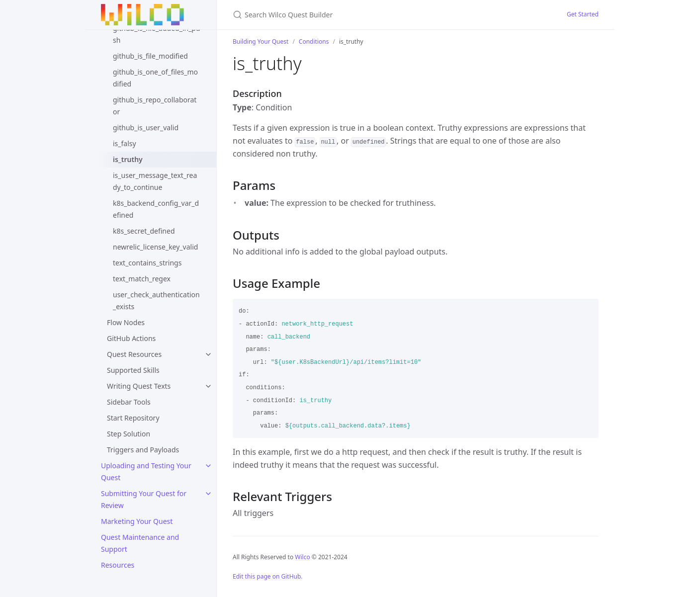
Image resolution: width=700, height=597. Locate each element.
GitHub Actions (131, 338)
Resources (118, 565)
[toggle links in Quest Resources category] (208, 354)
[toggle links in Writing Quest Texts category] (208, 386)
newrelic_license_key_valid (155, 247)
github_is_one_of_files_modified (155, 78)
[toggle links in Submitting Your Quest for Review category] (208, 494)
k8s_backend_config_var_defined (156, 209)
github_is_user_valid (146, 128)
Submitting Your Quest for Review (144, 499)
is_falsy (125, 143)
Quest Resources (134, 354)
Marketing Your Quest (137, 521)
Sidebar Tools (129, 402)
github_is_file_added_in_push (157, 34)
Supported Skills (133, 370)
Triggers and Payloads (143, 450)
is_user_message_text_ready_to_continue (155, 181)
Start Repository (133, 418)
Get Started (583, 14)
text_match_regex (142, 279)
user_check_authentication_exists (156, 300)
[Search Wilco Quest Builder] (350, 15)
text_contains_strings (147, 263)
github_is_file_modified (150, 56)
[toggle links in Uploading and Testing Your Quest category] (208, 466)
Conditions (314, 42)
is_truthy (128, 159)
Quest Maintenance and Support (140, 543)
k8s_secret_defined (144, 231)
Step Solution (129, 434)
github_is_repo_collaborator (155, 106)
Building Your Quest (261, 42)
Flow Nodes (126, 322)
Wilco (302, 557)
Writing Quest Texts (139, 386)
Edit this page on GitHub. (268, 576)
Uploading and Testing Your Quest (146, 471)
